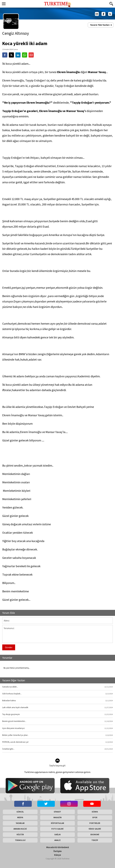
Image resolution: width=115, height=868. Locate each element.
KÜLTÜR (20, 835)
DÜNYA (95, 812)
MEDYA (20, 817)
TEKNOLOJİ (20, 840)
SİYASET (57, 812)
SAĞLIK (57, 835)
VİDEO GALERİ (95, 829)
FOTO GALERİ (57, 829)
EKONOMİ (95, 835)
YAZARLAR (20, 823)
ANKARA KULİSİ (20, 829)
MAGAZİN (57, 817)
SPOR (95, 817)
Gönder (9, 647)
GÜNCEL (20, 812)
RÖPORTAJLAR (57, 823)
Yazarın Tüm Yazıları (100, 25)
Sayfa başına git (57, 763)
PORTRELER (95, 823)
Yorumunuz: (57, 634)
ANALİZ (57, 840)
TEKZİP (95, 840)
